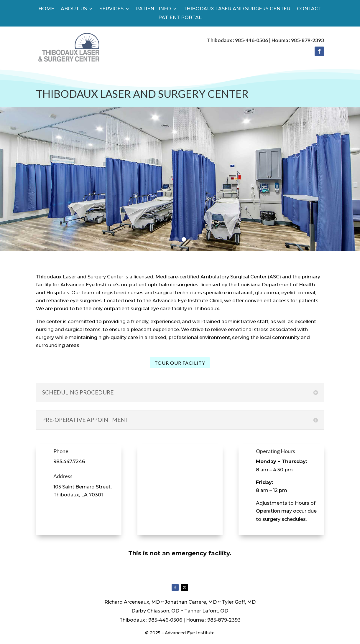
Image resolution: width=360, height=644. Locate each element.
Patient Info (153, 9)
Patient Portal (180, 18)
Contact (309, 9)
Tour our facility (180, 363)
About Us (74, 9)
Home (46, 9)
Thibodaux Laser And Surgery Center (237, 9)
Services (111, 9)
